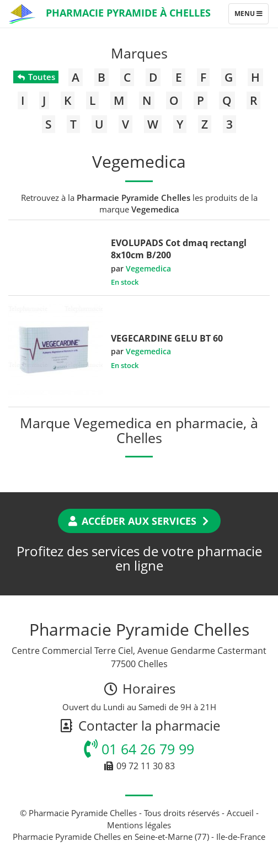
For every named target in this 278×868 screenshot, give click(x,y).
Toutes (36, 77)
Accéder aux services (139, 521)
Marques (139, 53)
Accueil (240, 813)
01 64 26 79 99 (139, 749)
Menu (251, 16)
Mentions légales (139, 825)
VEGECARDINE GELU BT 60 (167, 338)
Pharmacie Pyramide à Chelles (128, 13)
